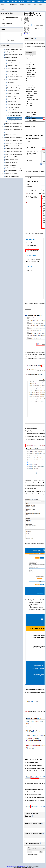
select (20, 20)
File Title (34, 848)
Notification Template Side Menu (18, 115)
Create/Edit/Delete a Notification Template (20, 118)
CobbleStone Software (12, 866)
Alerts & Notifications (27, 34)
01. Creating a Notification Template (18, 113)
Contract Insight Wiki (23, 866)
